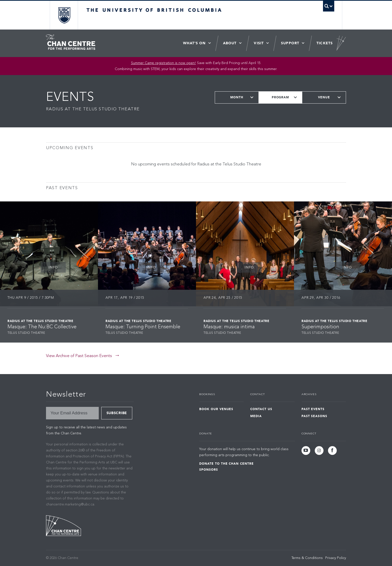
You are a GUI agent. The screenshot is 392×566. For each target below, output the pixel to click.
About (230, 43)
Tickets (325, 43)
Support (290, 43)
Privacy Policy (336, 558)
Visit (259, 43)
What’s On (194, 43)
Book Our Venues (216, 409)
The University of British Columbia (64, 15)
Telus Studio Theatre (26, 333)
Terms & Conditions (307, 558)
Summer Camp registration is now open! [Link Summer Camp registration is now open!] (163, 63)
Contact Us (261, 409)
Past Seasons (314, 416)
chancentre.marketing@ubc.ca (70, 504)
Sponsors (209, 470)
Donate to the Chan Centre (226, 464)
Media (256, 416)
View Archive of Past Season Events (79, 356)
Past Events (313, 409)
